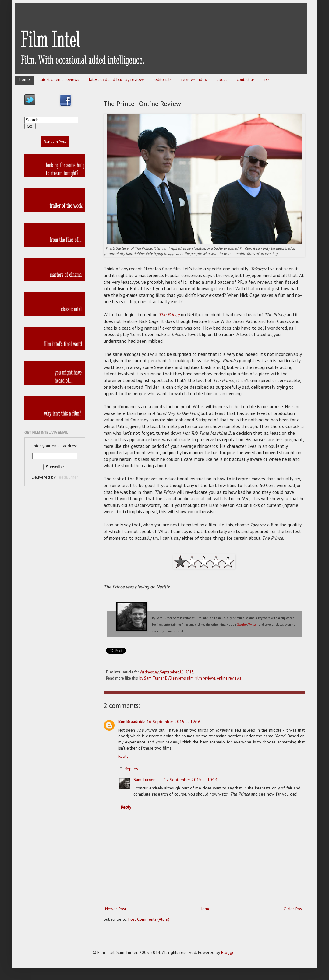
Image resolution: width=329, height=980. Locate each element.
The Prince (169, 314)
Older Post (293, 909)
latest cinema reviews (59, 79)
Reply (123, 756)
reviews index (194, 79)
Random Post (55, 141)
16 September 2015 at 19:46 (173, 722)
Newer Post (116, 909)
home (25, 79)
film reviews (205, 678)
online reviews (229, 678)
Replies (131, 769)
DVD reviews (175, 678)
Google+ (242, 625)
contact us (246, 79)
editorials (163, 79)
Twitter (253, 625)
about (222, 79)
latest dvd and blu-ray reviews (117, 79)
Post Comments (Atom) (149, 919)
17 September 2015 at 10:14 (191, 780)
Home (205, 909)
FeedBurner (67, 477)
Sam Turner (144, 780)
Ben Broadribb (131, 722)
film (190, 678)
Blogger (228, 952)
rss (267, 79)
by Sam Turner (151, 678)
